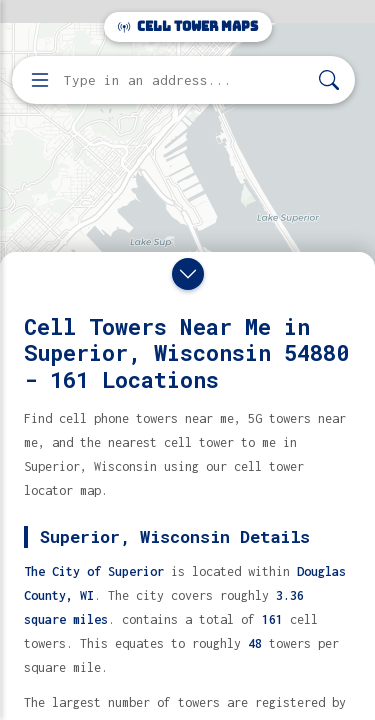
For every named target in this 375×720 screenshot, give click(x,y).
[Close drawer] (188, 274)
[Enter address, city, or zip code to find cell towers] (185, 80)
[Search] (329, 80)
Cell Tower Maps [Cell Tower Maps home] (188, 26)
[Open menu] (40, 80)
